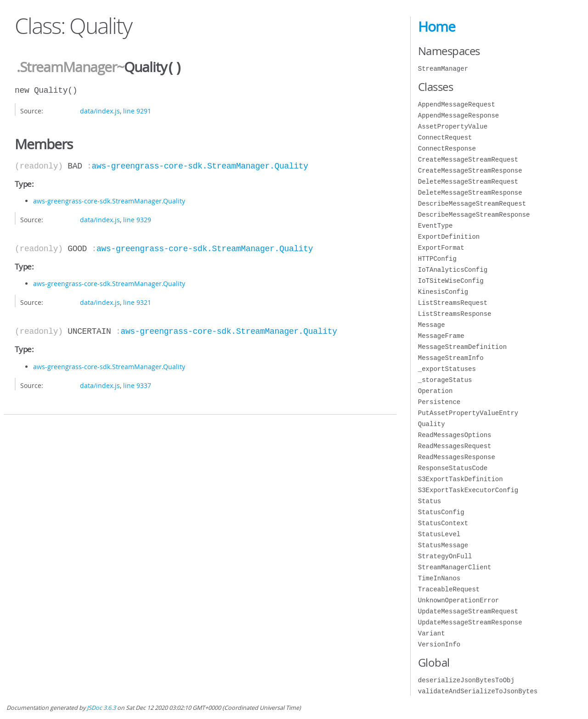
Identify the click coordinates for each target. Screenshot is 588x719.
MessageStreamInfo (451, 358)
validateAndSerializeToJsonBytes (478, 691)
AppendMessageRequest (457, 104)
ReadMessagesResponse (457, 457)
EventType (435, 226)
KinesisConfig (443, 292)
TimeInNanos (439, 578)
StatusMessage (443, 545)
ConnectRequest (445, 138)
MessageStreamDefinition (462, 347)
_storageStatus (445, 380)
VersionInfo (439, 644)
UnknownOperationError (458, 600)
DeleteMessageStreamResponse (470, 193)
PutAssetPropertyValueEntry (468, 413)
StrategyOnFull (445, 556)
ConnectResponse (447, 149)
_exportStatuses (447, 369)
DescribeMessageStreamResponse (474, 215)
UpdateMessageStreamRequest (468, 611)
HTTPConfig (437, 259)
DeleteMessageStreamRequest (468, 182)
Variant (432, 633)
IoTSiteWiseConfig (451, 281)
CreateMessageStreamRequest (468, 160)
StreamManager (443, 69)
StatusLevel (439, 534)
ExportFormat (441, 248)
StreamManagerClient (455, 567)
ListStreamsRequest (453, 303)
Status (430, 501)
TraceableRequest (449, 589)
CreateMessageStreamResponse (470, 171)
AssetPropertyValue (453, 126)
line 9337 (137, 385)
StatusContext (443, 523)
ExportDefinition (449, 237)
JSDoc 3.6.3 (101, 708)
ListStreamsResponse (455, 314)
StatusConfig (441, 512)
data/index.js (100, 110)
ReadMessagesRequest (455, 446)
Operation (435, 391)
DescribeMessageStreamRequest (472, 204)
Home (437, 27)
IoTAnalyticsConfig (453, 270)
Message (432, 325)
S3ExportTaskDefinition (461, 479)
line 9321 (137, 301)
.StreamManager (67, 67)
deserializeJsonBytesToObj (466, 680)
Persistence (439, 402)
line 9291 (137, 110)
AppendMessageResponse (458, 115)
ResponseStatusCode (453, 468)
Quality (432, 424)
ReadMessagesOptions (455, 435)
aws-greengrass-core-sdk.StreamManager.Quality (200, 165)
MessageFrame (441, 336)
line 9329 (137, 219)
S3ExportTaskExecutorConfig (468, 490)
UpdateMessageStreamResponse (470, 622)
